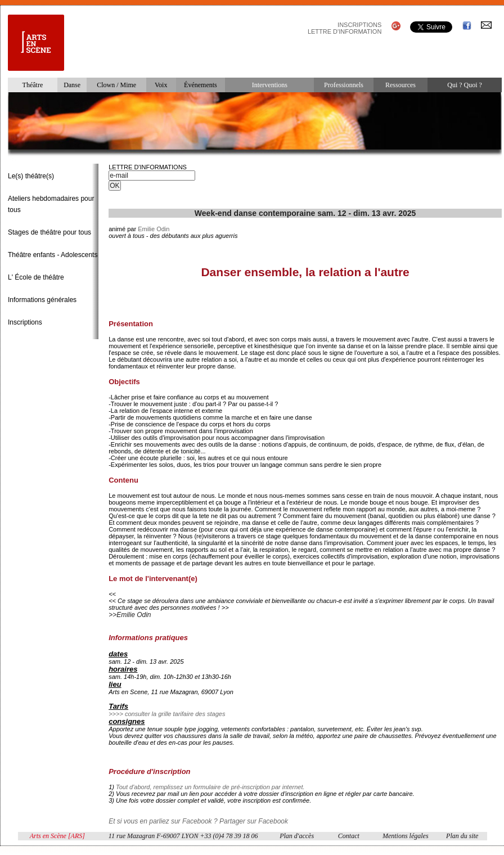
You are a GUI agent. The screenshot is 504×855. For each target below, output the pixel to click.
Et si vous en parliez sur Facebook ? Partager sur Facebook (198, 821)
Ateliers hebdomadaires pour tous (51, 204)
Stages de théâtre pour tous (49, 232)
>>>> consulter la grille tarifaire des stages (167, 714)
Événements (201, 85)
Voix (161, 85)
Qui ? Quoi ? (465, 85)
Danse (72, 85)
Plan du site (462, 836)
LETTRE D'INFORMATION (345, 31)
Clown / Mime (116, 85)
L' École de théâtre (36, 277)
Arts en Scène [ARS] (57, 836)
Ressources (400, 85)
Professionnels (344, 85)
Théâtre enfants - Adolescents (53, 255)
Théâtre (33, 85)
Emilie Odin (154, 229)
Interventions (270, 85)
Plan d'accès (297, 836)
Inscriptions (25, 322)
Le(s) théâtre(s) (31, 176)
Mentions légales (406, 836)
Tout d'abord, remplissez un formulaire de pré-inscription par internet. (210, 787)
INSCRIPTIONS (359, 25)
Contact (349, 836)
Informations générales (42, 300)
